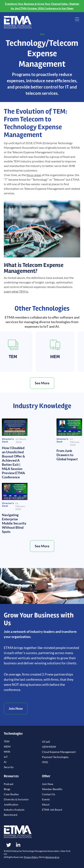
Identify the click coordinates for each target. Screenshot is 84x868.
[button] (77, 20)
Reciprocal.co (52, 857)
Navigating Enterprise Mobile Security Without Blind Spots (14, 523)
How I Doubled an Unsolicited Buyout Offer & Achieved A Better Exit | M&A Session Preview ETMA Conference (13, 462)
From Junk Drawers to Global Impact (67, 455)
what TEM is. (16, 291)
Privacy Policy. (31, 857)
